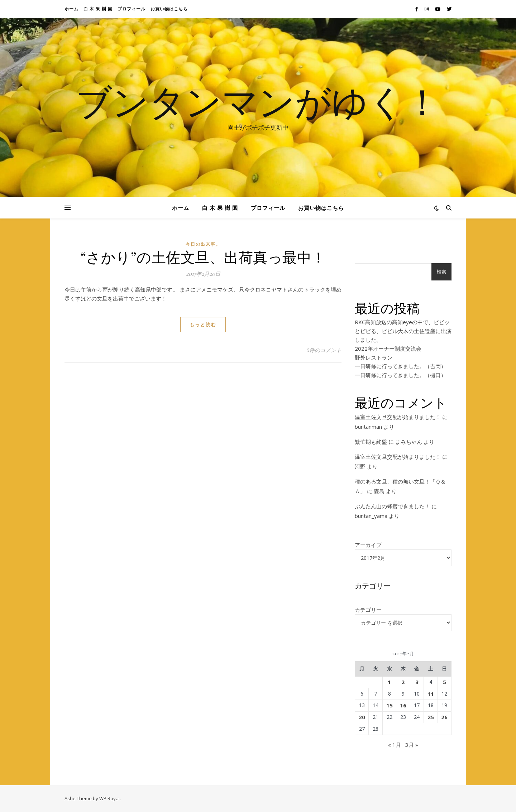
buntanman (368, 427)
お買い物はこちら (169, 9)
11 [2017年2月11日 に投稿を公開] (431, 694)
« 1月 (395, 745)
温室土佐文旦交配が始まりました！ (398, 417)
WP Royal (109, 798)
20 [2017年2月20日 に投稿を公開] (362, 717)
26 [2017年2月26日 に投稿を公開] (444, 717)
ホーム (71, 9)
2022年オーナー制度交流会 (388, 349)
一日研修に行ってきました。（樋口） (400, 375)
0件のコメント (324, 350)
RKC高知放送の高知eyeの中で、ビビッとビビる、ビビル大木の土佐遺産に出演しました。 (403, 331)
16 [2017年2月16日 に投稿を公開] (403, 705)
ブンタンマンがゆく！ (258, 101)
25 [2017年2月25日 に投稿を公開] (431, 717)
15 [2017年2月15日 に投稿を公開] (390, 705)
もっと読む (203, 325)
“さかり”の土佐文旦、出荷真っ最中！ (203, 257)
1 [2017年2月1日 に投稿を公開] (389, 682)
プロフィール (132, 9)
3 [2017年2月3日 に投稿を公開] (417, 682)
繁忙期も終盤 (371, 442)
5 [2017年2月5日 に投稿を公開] (445, 682)
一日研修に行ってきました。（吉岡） (400, 366)
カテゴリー (368, 610)
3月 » (412, 745)
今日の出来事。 (203, 244)
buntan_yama (371, 516)
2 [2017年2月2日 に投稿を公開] (403, 682)
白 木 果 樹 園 (98, 9)
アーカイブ (368, 545)
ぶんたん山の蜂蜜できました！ (392, 506)
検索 (441, 272)
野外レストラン (374, 357)
